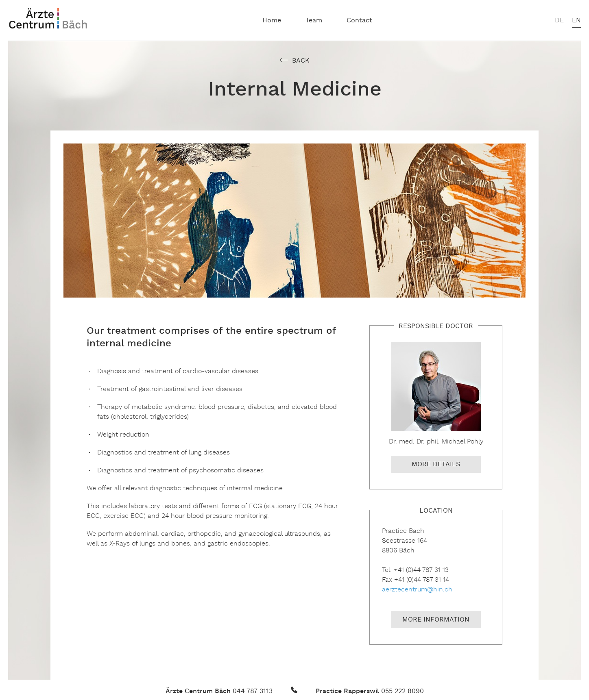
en (576, 21)
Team (314, 21)
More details (436, 465)
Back (301, 61)
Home (272, 21)
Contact (359, 21)
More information (436, 620)
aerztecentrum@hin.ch (417, 590)
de (559, 21)
